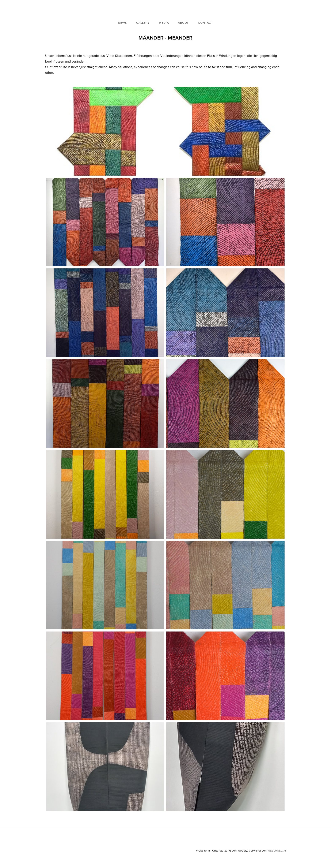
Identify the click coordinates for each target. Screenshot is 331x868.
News (122, 23)
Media (164, 23)
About (183, 23)
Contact (206, 23)
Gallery (143, 23)
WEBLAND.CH (277, 850)
